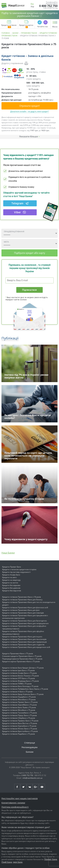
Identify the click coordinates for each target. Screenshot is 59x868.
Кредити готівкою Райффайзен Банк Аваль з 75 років (25, 689)
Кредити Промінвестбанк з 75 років (18, 653)
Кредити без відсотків (12, 591)
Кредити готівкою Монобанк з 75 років (19, 699)
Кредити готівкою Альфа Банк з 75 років (19, 673)
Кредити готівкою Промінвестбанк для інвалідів (23, 613)
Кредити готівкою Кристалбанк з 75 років (20, 731)
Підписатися (29, 290)
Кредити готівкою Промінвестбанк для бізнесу (22, 600)
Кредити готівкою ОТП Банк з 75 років (18, 678)
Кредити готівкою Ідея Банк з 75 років (18, 670)
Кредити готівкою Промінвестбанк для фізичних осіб (25, 607)
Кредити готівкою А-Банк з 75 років (17, 692)
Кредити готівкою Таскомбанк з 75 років (20, 713)
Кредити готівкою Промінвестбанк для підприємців (24, 642)
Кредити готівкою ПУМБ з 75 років (17, 684)
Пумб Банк (7, 862)
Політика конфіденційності (15, 807)
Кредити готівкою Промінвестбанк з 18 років (22, 597)
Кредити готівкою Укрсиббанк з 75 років (19, 705)
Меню (55, 27)
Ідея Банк (18, 862)
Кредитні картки (26, 26)
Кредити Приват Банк (12, 567)
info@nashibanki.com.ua (32, 778)
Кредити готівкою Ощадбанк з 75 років (19, 697)
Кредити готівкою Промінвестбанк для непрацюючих (25, 623)
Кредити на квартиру (11, 580)
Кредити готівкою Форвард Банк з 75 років (20, 681)
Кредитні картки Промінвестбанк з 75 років (21, 661)
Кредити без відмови (11, 585)
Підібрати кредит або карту (30, 253)
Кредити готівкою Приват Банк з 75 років (20, 702)
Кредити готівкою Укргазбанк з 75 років (19, 726)
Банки (15, 33)
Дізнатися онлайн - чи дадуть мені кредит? (30, 111)
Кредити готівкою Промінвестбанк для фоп (21, 610)
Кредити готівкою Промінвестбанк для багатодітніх (24, 621)
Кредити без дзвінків (11, 588)
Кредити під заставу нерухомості (16, 572)
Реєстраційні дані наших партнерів (20, 798)
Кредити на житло (10, 583)
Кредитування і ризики (13, 803)
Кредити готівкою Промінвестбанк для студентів (23, 645)
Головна (6, 33)
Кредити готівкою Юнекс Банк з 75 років (20, 729)
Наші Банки (8, 553)
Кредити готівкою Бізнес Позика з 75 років (20, 676)
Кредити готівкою (9, 26)
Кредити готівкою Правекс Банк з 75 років (20, 721)
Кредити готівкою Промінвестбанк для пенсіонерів (24, 639)
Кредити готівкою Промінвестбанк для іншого (22, 637)
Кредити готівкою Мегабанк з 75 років (19, 710)
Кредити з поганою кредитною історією (19, 569)
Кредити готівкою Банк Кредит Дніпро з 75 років (23, 668)
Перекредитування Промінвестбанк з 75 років (22, 659)
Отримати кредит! (29, 106)
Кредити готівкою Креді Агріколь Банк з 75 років (23, 694)
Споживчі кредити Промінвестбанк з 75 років (22, 656)
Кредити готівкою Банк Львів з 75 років (19, 707)
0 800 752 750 (48, 6)
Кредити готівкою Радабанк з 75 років (18, 734)
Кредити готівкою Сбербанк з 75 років (19, 718)
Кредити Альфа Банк (11, 575)
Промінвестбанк (29, 33)
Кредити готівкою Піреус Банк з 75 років (19, 715)
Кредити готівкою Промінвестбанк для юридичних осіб (26, 647)
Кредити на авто (9, 577)
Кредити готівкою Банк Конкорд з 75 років (20, 686)
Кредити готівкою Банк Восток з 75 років (20, 723)
